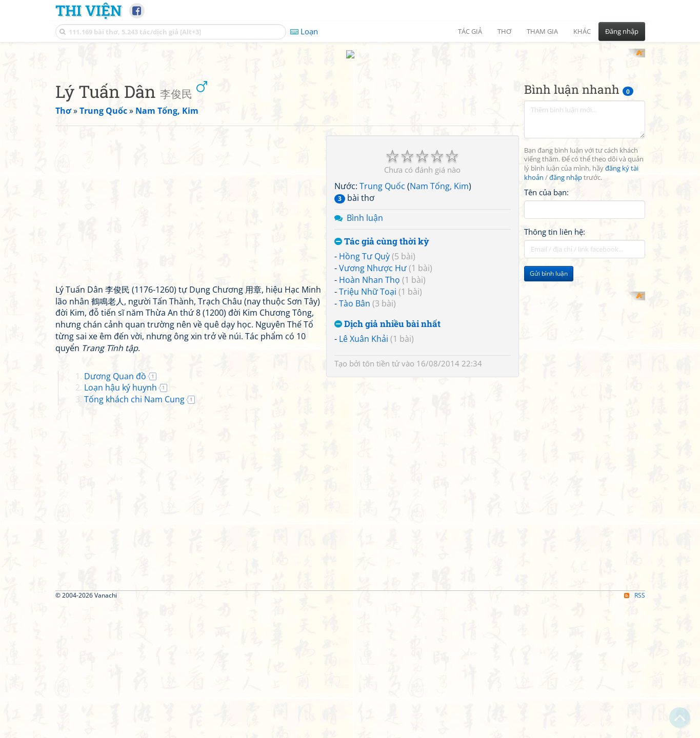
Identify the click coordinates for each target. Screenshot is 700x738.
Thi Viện (88, 10)
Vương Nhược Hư (373, 259)
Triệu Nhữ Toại (368, 282)
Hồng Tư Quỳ (364, 247)
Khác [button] (582, 31)
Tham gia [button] (542, 31)
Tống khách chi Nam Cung (134, 390)
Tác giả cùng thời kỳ (382, 232)
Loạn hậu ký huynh (121, 378)
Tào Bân (355, 294)
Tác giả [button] (470, 31)
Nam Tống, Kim (439, 177)
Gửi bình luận (549, 264)
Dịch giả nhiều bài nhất (387, 314)
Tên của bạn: (546, 182)
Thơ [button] (504, 31)
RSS (635, 586)
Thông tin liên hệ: (555, 222)
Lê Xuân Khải (364, 330)
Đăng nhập (622, 31)
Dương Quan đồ (115, 366)
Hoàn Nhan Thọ (369, 271)
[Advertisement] (585, 334)
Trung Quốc (382, 177)
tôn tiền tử (381, 354)
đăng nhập (566, 168)
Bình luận (365, 208)
